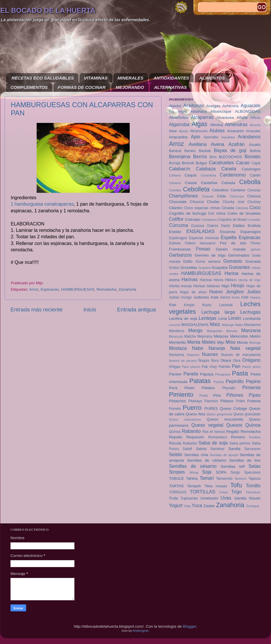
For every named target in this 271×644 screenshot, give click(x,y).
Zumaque (253, 506)
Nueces (210, 354)
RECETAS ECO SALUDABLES (43, 78)
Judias (254, 292)
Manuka (232, 331)
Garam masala (231, 249)
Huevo (216, 292)
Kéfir (245, 297)
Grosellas (189, 268)
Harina (231, 273)
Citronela (242, 208)
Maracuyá (176, 336)
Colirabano (209, 220)
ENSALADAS (200, 231)
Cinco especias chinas (202, 208)
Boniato (253, 156)
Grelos (174, 268)
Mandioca (177, 331)
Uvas (226, 498)
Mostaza (178, 348)
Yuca (197, 505)
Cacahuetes (221, 163)
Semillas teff (233, 466)
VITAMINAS (96, 78)
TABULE (176, 478)
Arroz (34, 289)
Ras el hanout (214, 432)
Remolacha (106, 289)
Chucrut (197, 202)
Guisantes (239, 267)
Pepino (253, 381)
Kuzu (207, 305)
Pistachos (178, 401)
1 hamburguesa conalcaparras (42, 204)
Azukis (255, 145)
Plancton (211, 401)
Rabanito (191, 431)
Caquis (191, 175)
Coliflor (176, 219)
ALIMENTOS (212, 78)
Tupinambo (189, 498)
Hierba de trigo (249, 280)
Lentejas (207, 318)
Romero (238, 437)
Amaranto (235, 131)
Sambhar (217, 449)
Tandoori (240, 479)
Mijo (221, 342)
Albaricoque (221, 111)
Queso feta (196, 414)
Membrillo (178, 342)
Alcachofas (179, 118)
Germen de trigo (210, 255)
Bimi (213, 157)
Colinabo (193, 219)
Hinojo (238, 285)
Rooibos (255, 437)
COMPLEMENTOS (29, 87)
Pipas (255, 395)
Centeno (238, 190)
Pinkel (204, 396)
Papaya (207, 374)
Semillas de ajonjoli (224, 455)
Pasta (240, 373)
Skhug (194, 472)
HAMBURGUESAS (78, 289)
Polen (240, 401)
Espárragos (178, 238)
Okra (237, 361)
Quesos (234, 425)
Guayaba (220, 268)
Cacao (243, 163)
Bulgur (201, 163)
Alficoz (255, 118)
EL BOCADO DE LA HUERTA (48, 10)
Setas (255, 466)
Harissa (206, 280)
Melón (255, 336)
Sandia (234, 449)
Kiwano (255, 297)
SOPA (221, 472)
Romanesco (218, 437)
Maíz (215, 324)
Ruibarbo (190, 443)
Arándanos (249, 137)
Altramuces (199, 131)
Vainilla (240, 498)
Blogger (190, 626)
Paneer (175, 374)
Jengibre (235, 292)
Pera (173, 388)
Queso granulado (247, 414)
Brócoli (188, 163)
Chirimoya (237, 196)
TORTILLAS (203, 492)
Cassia (191, 183)
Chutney (254, 202)
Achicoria (231, 106)
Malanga (228, 325)
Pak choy (209, 367)
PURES (211, 409)
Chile (221, 196)
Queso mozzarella (225, 419)
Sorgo (235, 472)
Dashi (225, 226)
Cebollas (175, 190)
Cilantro (176, 208)
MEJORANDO (130, 87)
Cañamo (175, 175)
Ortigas (175, 367)
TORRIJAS (178, 492)
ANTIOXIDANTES (171, 78)
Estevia (175, 243)
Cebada (228, 183)
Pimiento (181, 395)
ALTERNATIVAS (171, 87)
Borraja (175, 163)
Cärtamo (175, 183)
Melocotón (239, 336)
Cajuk (256, 163)
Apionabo (211, 137)
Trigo (236, 492)
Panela (191, 374)
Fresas (203, 249)
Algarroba (179, 124)
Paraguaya (223, 374)
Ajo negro (178, 112)
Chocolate (178, 202)
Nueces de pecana (183, 361)
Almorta (255, 125)
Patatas (200, 381)
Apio (195, 137)
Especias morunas (204, 238)
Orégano (251, 360)
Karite (236, 297)
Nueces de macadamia (241, 355)
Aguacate (251, 105)
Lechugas (250, 312)
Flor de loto (233, 243)
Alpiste (183, 131)
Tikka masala (215, 486)
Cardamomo (233, 175)
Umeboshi (209, 498)
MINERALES (131, 78)
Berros (200, 156)
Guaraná (204, 268)
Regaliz (233, 432)
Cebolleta (196, 189)
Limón (235, 318)
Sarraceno (252, 449)
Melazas (221, 336)
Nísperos (193, 355)
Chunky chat (233, 202)
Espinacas (50, 289)
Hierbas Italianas (206, 286)
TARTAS (176, 486)
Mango (195, 330)
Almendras (236, 124)
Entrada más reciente (37, 309)
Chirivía (254, 196)
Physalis (228, 388)
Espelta (229, 237)
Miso (231, 342)
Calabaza (206, 169)
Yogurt (176, 505)
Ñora (215, 361)
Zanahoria (128, 289)
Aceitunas (194, 105)
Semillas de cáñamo (207, 460)
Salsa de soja (213, 443)
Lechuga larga (218, 312)
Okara (226, 360)
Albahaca (199, 111)
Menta (194, 342)
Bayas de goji (230, 150)
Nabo (198, 348)
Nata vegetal (245, 348)
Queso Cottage (233, 409)
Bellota (255, 151)
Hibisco (231, 280)
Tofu (236, 485)
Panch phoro (251, 367)
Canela (229, 169)
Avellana (198, 144)
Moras (243, 342)
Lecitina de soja (183, 319)
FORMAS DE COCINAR (82, 87)
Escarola (228, 232)
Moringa (255, 343)
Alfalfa (242, 118)
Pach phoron (191, 367)
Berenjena (180, 156)
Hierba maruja (180, 286)
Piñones (235, 395)
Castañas (209, 183)
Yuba (187, 506)
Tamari (207, 478)
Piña (217, 395)
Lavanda (226, 305)
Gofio (188, 261)
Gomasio (233, 261)
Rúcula (175, 443)
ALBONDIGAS (248, 111)
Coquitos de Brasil (232, 220)
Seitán (176, 454)
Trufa (173, 498)
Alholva (216, 125)
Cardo (255, 175)
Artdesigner (141, 631)
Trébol (223, 492)
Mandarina (252, 325)
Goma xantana (208, 262)
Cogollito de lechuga (188, 213)
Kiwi (173, 305)
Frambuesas (180, 249)
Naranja (217, 348)
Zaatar (209, 506)
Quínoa (175, 432)
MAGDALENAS (195, 325)
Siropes (177, 472)
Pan (236, 366)
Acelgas (213, 106)
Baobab (205, 151)
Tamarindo (224, 479)
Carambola (208, 175)
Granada (253, 261)
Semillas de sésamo (193, 466)
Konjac (189, 305)
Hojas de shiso (193, 292)
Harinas (190, 279)
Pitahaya (195, 401)
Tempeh (194, 486)
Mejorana (205, 336)
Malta (239, 325)
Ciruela (228, 208)
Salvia (201, 449)
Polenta (254, 401)
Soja (207, 472)
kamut (225, 297)
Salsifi (187, 449)
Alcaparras (202, 117)
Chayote (208, 196)
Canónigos (251, 169)
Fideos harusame (200, 243)
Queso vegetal (207, 425)
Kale (215, 297)
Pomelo (175, 409)
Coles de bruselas (244, 213)
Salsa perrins (240, 443)
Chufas (213, 202)
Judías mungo (180, 297)
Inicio (90, 309)
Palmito (224, 367)
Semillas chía (196, 455)
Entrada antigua (137, 309)
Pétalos (208, 388)
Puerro (192, 408)
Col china (217, 213)
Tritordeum (253, 492)
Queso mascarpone (185, 419)
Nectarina (176, 355)
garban (256, 249)
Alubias (217, 130)
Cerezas (254, 190)
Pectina (219, 382)
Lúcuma (174, 325)
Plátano (227, 401)
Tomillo (253, 486)
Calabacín (180, 169)
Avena (217, 144)
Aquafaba (228, 137)
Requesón (195, 437)
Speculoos (252, 472)
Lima (222, 319)
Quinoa (253, 425)
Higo (225, 286)
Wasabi (255, 498)
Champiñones (183, 196)
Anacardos (178, 137)
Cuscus (198, 226)
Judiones (201, 297)
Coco (255, 207)
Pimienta (251, 387)
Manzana (251, 330)
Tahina (192, 478)
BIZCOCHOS (230, 157)
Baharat (175, 151)
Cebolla (250, 182)
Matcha (190, 336)
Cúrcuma (179, 225)
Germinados (239, 255)
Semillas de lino (245, 460)
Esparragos (251, 232)
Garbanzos (180, 255)
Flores (256, 243)
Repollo (176, 437)
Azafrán (237, 144)
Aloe (173, 131)
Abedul (175, 106)
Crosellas (254, 220)
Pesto (189, 388)
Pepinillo (235, 381)
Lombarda (252, 319)
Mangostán (214, 331)
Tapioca (254, 479)
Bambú (190, 151)
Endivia (254, 226)
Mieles (209, 342)
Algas (199, 124)
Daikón (213, 226)
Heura (219, 280)
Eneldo (175, 232)
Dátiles (239, 226)
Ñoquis (204, 361)
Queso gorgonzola (219, 414)
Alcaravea (225, 118)
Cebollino (220, 190)
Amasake (253, 131)
